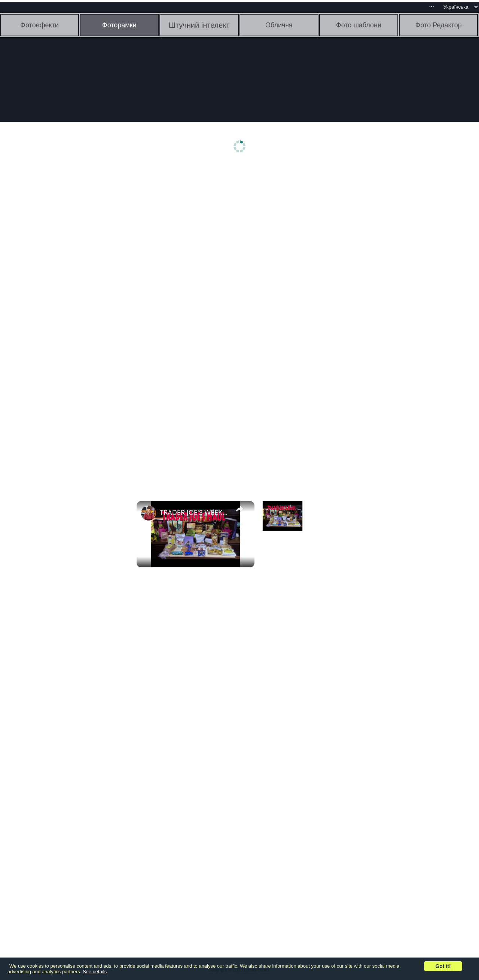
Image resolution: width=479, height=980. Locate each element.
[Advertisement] (58, 283)
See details (95, 972)
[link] (149, 513)
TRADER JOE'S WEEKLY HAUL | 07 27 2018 (194, 512)
